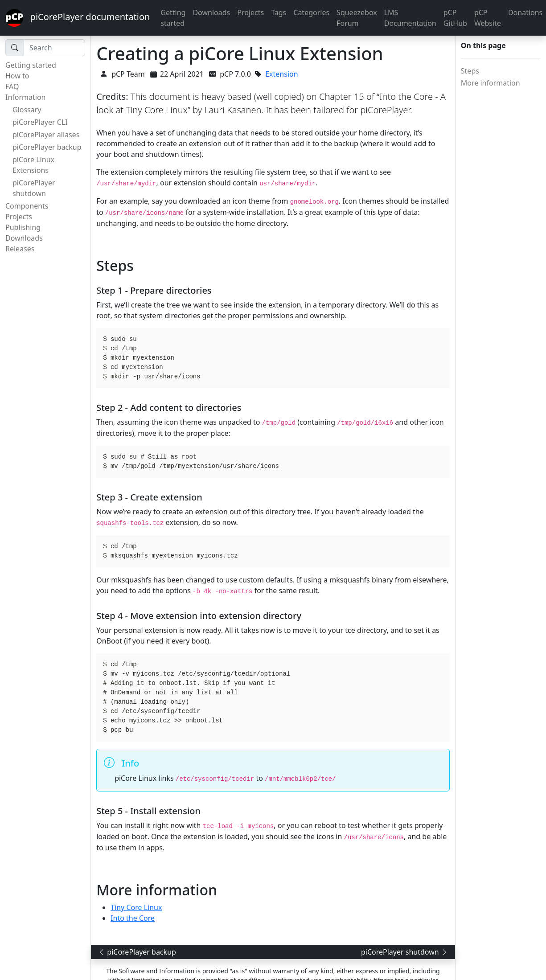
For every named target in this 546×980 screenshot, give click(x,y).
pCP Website (488, 18)
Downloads (211, 12)
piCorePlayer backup (47, 147)
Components (27, 206)
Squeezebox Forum (357, 18)
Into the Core (133, 918)
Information (26, 97)
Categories (311, 12)
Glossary (27, 110)
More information (491, 83)
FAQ (12, 86)
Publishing (23, 227)
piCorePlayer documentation (78, 18)
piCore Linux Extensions (33, 165)
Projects (250, 12)
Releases (20, 249)
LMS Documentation (410, 18)
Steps (470, 71)
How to (17, 76)
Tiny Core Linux (136, 907)
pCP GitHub (455, 18)
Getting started (173, 18)
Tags (279, 12)
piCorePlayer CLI (40, 122)
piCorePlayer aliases (46, 135)
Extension (281, 74)
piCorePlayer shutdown (34, 188)
